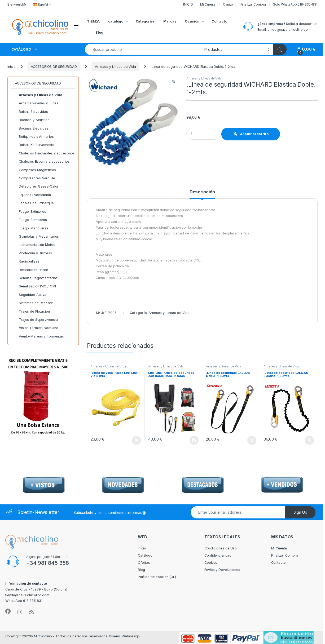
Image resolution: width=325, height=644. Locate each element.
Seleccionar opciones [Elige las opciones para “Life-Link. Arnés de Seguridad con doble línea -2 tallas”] (194, 440)
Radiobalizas (27, 261)
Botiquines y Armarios (34, 137)
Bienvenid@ (17, 4)
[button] (174, 82)
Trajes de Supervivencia (36, 320)
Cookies (211, 563)
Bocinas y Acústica (32, 120)
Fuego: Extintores (30, 212)
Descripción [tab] (202, 192)
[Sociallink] (8, 611)
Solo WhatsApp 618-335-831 (295, 4)
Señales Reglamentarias (36, 278)
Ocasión (192, 21)
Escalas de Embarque (34, 203)
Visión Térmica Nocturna (37, 328)
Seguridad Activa (31, 295)
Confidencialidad (218, 555)
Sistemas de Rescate (34, 303)
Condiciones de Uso (221, 548)
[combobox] (143, 49)
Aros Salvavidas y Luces (37, 103)
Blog (99, 32)
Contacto (219, 21)
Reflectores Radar (32, 270)
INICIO (188, 4)
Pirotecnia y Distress (33, 253)
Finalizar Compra (253, 4)
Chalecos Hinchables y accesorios (45, 153)
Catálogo (145, 555)
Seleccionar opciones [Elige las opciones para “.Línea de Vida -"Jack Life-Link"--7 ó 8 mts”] (136, 440)
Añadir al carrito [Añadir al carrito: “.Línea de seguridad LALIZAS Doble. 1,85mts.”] (252, 440)
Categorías (145, 21)
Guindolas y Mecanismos (37, 237)
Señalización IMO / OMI (36, 286)
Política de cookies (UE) (157, 577)
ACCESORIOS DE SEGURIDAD (54, 67)
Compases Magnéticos (35, 170)
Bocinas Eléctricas (32, 128)
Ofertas (144, 563)
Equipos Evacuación (33, 195)
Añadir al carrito (254, 134)
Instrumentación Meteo (35, 245)
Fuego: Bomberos (31, 220)
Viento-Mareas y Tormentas (39, 336)
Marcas (170, 21)
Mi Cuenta (208, 4)
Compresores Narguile (35, 178)
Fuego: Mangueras (32, 228)
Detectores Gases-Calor (37, 186)
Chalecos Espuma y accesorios (42, 162)
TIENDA (93, 21)
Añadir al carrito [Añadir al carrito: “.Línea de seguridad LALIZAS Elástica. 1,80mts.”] (309, 440)
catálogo (116, 21)
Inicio (12, 67)
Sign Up (300, 512)
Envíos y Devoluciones (222, 570)
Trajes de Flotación (32, 312)
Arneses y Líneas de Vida (115, 67)
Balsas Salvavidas (31, 112)
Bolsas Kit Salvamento (35, 145)
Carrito (228, 4)
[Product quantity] (203, 134)
